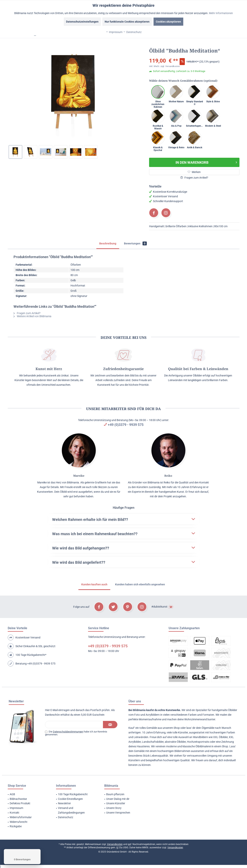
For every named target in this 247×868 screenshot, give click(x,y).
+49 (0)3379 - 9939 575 (126, 425)
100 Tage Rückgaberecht (73, 794)
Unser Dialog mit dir (118, 799)
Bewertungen (135, 243)
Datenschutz (66, 817)
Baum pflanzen (115, 794)
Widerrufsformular (21, 817)
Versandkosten (115, 844)
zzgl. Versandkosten (170, 66)
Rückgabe (16, 826)
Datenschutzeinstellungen (82, 22)
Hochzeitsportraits (198, 742)
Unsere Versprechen (118, 813)
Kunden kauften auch (94, 584)
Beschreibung (108, 243)
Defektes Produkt (20, 803)
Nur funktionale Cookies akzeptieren (127, 22)
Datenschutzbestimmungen (68, 732)
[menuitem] (27, 794)
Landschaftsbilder (153, 742)
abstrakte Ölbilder (175, 742)
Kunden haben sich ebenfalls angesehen (140, 584)
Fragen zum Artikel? (194, 178)
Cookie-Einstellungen (70, 799)
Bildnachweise (18, 799)
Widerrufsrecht (19, 822)
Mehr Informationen (221, 13)
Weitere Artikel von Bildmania (32, 316)
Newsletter (64, 803)
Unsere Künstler (116, 803)
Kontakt (14, 813)
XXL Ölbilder (220, 737)
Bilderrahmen (182, 751)
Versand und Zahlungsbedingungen (71, 810)
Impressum (16, 808)
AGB (12, 794)
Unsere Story (114, 808)
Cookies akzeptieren (168, 22)
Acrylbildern (153, 715)
